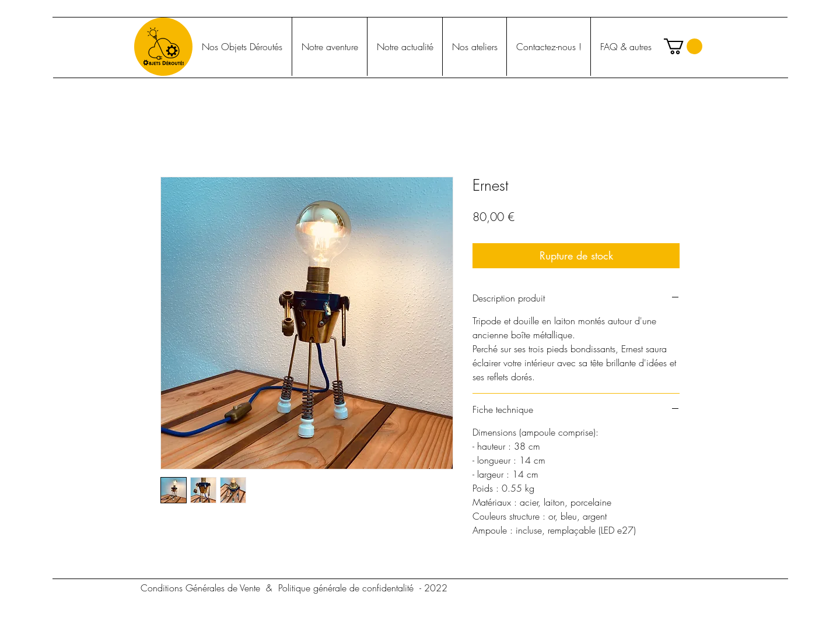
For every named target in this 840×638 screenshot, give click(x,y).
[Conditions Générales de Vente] (200, 588)
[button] (683, 46)
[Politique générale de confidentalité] (346, 588)
